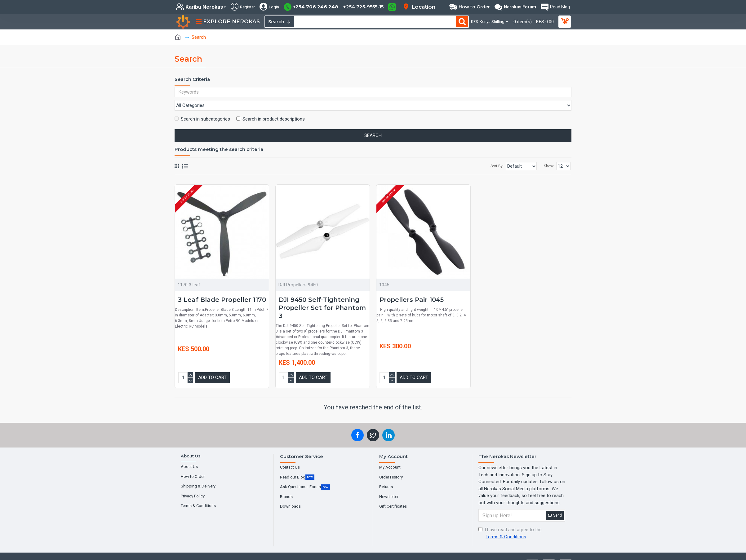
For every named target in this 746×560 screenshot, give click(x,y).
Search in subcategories (202, 107)
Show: (549, 154)
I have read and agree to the (510, 521)
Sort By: (484, 154)
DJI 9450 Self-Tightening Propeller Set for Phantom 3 (322, 296)
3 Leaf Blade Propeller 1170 (222, 288)
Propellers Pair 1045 (412, 288)
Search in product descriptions (271, 107)
